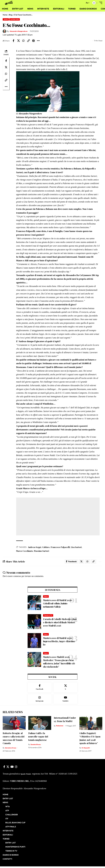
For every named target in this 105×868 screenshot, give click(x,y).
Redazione (60, 727)
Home (5, 15)
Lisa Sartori (76, 547)
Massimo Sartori (41, 551)
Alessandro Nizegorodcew (21, 31)
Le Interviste (15, 19)
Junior (6, 19)
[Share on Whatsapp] (23, 41)
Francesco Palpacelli (60, 547)
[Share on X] (18, 41)
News (46, 597)
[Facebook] (40, 688)
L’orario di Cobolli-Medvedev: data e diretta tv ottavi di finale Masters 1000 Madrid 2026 (60, 623)
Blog (11, 15)
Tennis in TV (48, 616)
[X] (66, 688)
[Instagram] (40, 700)
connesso (17, 577)
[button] (82, 3)
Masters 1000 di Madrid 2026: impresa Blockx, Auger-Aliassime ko (59, 642)
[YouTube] (12, 768)
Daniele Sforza (36, 746)
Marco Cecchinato (24, 551)
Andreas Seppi (34, 547)
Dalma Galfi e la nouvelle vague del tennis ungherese (38, 738)
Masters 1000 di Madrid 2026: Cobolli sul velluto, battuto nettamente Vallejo (58, 604)
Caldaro (46, 547)
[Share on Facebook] (13, 41)
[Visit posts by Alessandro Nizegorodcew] (4, 31)
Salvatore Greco (11, 749)
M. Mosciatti (86, 749)
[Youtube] (66, 700)
